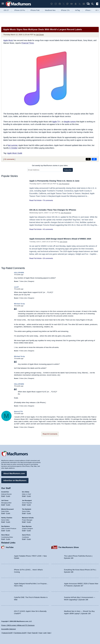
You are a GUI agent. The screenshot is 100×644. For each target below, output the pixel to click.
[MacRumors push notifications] (76, 4)
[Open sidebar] (97, 4)
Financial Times (28, 43)
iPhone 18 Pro (20, 10)
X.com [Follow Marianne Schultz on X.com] (29, 521)
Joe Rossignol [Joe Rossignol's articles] (27, 500)
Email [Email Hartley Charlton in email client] (3, 521)
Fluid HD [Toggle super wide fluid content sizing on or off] (35, 633)
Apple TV (56, 122)
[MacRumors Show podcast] (52, 4)
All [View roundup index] (97, 10)
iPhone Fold (35, 10)
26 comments (48, 261)
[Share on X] (88, 159)
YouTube (10, 546)
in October (13, 148)
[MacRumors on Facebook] (60, 4)
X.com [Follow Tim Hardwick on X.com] (29, 512)
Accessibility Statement (8, 629)
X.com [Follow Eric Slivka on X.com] (29, 495)
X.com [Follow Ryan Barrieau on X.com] (29, 530)
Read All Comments (50, 434)
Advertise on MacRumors (15, 480)
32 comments (9, 159)
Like (26, 281)
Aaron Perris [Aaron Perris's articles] (26, 534)
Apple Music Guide (15, 153)
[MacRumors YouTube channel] (72, 4)
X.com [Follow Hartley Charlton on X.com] (8, 521)
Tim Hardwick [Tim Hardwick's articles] (27, 508)
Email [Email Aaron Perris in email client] (24, 538)
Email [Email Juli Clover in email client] (3, 504)
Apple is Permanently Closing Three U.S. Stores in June (58, 181)
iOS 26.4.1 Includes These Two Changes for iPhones (56, 210)
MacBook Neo (50, 10)
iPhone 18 (89, 10)
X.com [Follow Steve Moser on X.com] (8, 538)
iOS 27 (6, 10)
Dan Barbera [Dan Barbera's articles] (5, 525)
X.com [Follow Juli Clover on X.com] (8, 504)
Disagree (31, 281)
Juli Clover (40, 35)
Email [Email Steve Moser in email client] (3, 538)
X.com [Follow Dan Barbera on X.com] (8, 530)
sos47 (16, 287)
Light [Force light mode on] (45, 633)
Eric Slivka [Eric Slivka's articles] (26, 491)
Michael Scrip (19, 304)
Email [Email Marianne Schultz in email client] (24, 521)
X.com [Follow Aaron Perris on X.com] (29, 538)
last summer (13, 145)
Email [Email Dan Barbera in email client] (3, 530)
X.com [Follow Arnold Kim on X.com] (8, 495)
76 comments (48, 200)
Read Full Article (35, 200)
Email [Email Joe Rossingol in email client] (24, 504)
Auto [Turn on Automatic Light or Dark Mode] (41, 633)
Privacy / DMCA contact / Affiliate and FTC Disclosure (18, 625)
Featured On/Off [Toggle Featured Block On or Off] (7, 633)
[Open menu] (3, 4)
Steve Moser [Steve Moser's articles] (5, 534)
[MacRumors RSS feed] (80, 4)
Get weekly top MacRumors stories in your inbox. (50, 165)
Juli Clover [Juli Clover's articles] (5, 500)
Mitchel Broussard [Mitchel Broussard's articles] (7, 508)
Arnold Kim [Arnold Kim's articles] (5, 491)
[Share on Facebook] (94, 159)
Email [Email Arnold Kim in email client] (3, 495)
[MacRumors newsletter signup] (84, 4)
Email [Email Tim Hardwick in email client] (24, 512)
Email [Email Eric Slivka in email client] (24, 495)
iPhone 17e (65, 10)
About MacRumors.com (14, 473)
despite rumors (70, 122)
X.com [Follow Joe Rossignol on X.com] (29, 504)
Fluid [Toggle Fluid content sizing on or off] (29, 633)
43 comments (48, 229)
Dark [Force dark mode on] (49, 633)
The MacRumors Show (69, 546)
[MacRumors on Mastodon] (67, 4)
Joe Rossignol (64, 184)
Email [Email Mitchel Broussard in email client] (3, 512)
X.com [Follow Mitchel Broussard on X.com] (8, 512)
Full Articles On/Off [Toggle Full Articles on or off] (20, 633)
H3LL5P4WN (19, 273)
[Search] (93, 4)
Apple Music (8, 40)
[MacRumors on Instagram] (56, 4)
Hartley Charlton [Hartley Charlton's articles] (7, 517)
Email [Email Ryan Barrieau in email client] (24, 530)
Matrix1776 (18, 412)
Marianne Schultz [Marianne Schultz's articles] (28, 517)
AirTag (77, 10)
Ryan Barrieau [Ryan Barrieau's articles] (27, 525)
